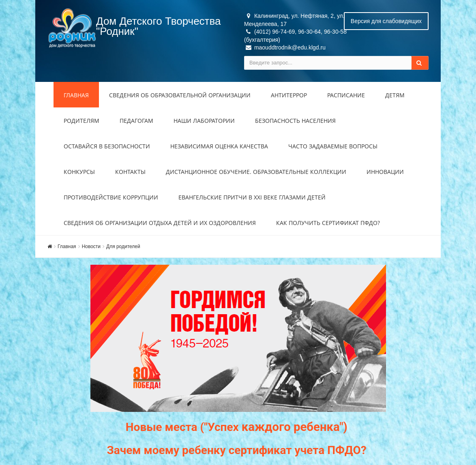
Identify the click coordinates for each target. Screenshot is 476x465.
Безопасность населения (295, 121)
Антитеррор (289, 95)
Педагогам (136, 121)
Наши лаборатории (204, 121)
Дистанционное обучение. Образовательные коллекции (256, 172)
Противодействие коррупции (111, 197)
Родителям (81, 121)
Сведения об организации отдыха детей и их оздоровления (160, 223)
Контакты (130, 172)
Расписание (346, 95)
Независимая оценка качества (219, 146)
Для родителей (123, 246)
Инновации (385, 172)
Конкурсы (79, 172)
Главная (76, 95)
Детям (395, 95)
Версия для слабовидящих (386, 21)
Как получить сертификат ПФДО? (328, 223)
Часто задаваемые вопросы (333, 146)
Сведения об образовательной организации (180, 95)
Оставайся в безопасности (107, 146)
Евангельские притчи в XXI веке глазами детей (252, 197)
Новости (91, 246)
